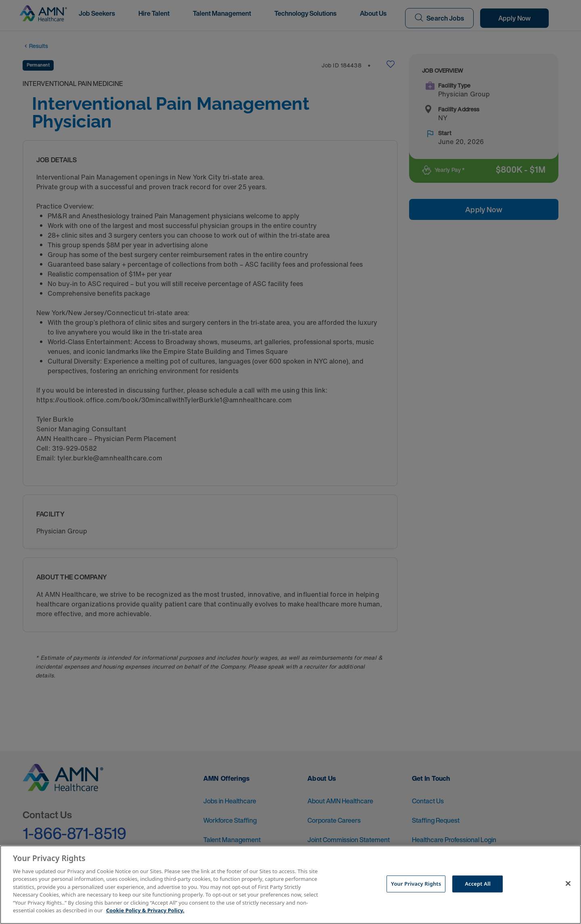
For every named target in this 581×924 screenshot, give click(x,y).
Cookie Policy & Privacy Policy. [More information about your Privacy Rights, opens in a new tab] (145, 910)
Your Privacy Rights (416, 884)
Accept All (478, 884)
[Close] (568, 884)
